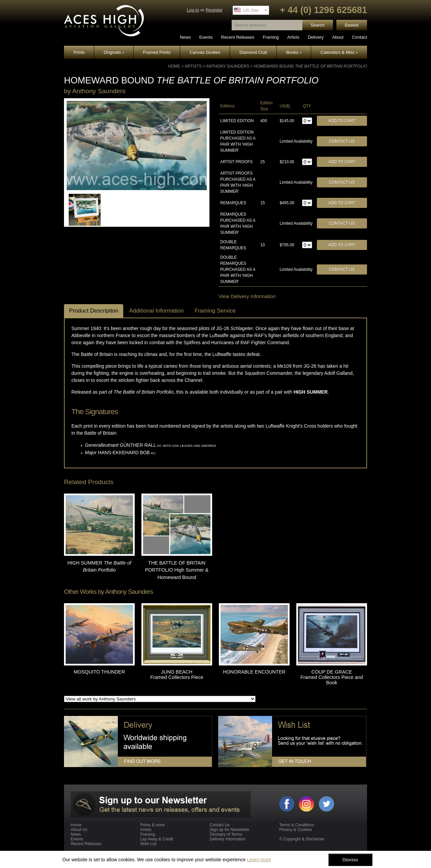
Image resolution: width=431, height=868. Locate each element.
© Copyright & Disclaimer (302, 839)
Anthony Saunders (228, 66)
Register (214, 10)
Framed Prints (157, 52)
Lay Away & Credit (157, 839)
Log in (193, 10)
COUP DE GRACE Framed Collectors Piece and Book (332, 677)
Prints (79, 52)
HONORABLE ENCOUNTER (254, 672)
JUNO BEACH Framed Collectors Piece (177, 675)
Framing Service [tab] (215, 311)
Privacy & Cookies (295, 830)
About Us (79, 830)
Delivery (316, 37)
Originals (114, 52)
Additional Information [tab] (156, 311)
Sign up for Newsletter (230, 830)
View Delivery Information (247, 296)
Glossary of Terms (226, 834)
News (185, 37)
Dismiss (350, 860)
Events (206, 37)
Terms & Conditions (297, 825)
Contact (359, 37)
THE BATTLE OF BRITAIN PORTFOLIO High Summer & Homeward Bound (177, 570)
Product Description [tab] (94, 311)
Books (294, 52)
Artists (293, 37)
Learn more (259, 860)
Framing (271, 37)
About (338, 37)
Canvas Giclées (205, 52)
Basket (352, 25)
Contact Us (342, 141)
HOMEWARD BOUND (310, 66)
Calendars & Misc (339, 52)
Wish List (148, 844)
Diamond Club (253, 52)
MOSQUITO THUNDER (99, 672)
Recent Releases (238, 37)
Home (174, 66)
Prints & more (152, 825)
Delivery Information (228, 839)
